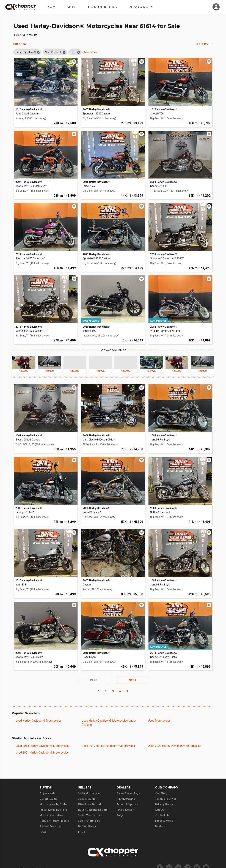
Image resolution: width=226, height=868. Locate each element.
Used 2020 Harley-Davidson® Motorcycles (175, 746)
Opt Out (160, 810)
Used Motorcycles (159, 721)
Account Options (127, 804)
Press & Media (164, 821)
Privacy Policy (164, 804)
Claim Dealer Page (128, 793)
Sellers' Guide (87, 799)
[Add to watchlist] (74, 62)
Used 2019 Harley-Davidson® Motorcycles (108, 746)
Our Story (161, 793)
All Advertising (126, 799)
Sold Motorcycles (89, 821)
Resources (141, 7)
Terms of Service (166, 799)
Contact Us (162, 815)
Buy (51, 7)
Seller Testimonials (90, 815)
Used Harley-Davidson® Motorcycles (38, 721)
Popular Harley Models (54, 821)
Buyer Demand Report (93, 810)
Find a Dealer (125, 810)
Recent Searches (51, 826)
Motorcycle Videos (51, 815)
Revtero (160, 826)
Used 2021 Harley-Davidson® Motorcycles (42, 753)
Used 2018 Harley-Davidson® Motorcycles (42, 746)
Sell (72, 7)
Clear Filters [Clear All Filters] (90, 52)
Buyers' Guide (48, 799)
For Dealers (102, 7)
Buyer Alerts (48, 793)
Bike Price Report (90, 804)
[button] (26, 52)
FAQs (43, 832)
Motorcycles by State (53, 804)
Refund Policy (87, 826)
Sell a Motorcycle (89, 793)
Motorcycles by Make (53, 810)
